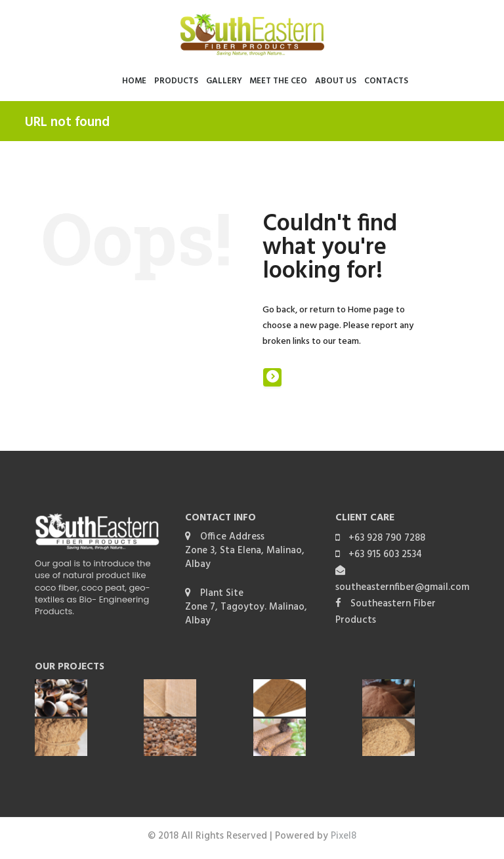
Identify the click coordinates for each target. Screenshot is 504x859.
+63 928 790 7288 (387, 538)
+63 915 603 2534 (385, 555)
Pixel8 (344, 836)
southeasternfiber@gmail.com (402, 587)
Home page (371, 310)
